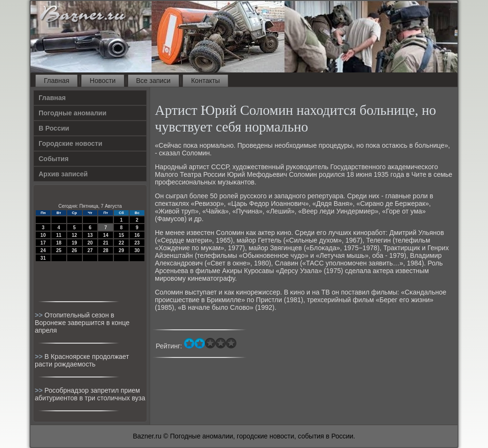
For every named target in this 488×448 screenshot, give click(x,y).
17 (43, 243)
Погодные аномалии (72, 113)
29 (121, 250)
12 (75, 235)
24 (43, 250)
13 (90, 235)
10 (43, 235)
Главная (56, 81)
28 (106, 250)
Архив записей (63, 174)
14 (106, 235)
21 (106, 243)
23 (137, 243)
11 (59, 235)
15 (121, 235)
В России (54, 128)
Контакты (205, 81)
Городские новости (71, 143)
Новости (102, 81)
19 (75, 243)
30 (137, 250)
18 (59, 243)
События (54, 159)
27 (90, 250)
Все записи (153, 81)
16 (137, 235)
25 (59, 250)
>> (40, 315)
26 (75, 250)
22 (121, 243)
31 (43, 258)
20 (90, 243)
